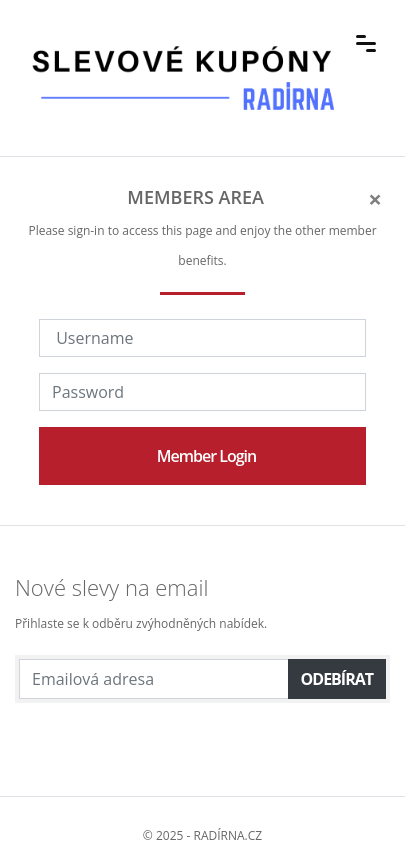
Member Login (206, 456)
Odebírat (337, 679)
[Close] (375, 199)
